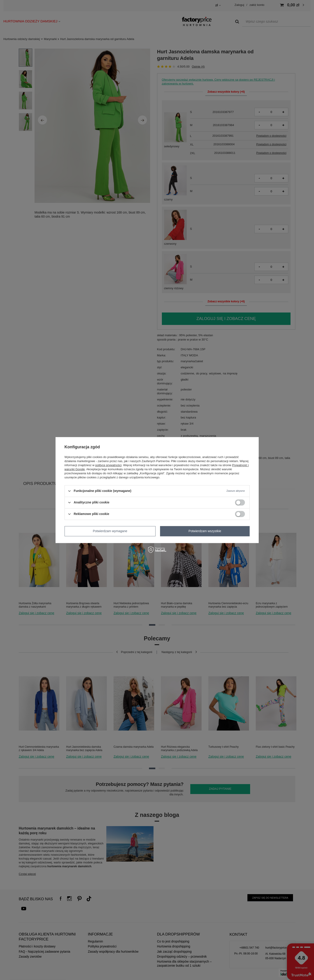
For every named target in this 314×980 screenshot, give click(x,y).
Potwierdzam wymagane (110, 531)
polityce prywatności (108, 465)
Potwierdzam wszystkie (205, 531)
